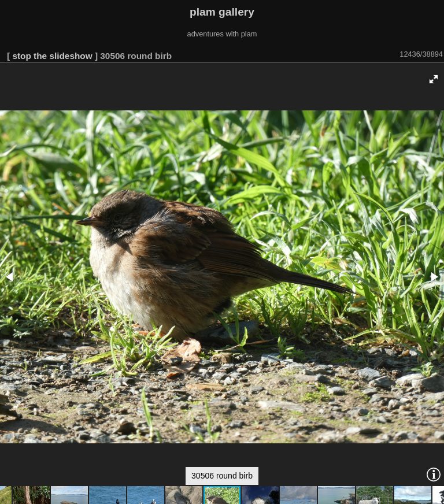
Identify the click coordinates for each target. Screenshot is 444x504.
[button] (434, 79)
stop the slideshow (52, 56)
